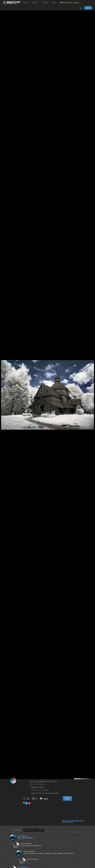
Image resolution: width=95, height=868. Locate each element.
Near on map (30, 830)
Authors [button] (36, 3)
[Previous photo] (2, 382)
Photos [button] (26, 3)
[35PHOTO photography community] (11, 3)
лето (38, 790)
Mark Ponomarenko (23, 867)
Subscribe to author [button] (67, 798)
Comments (17, 830)
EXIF (41, 830)
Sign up (88, 8)
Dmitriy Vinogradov (23, 836)
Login (81, 8)
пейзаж (47, 790)
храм (33, 790)
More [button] (55, 3)
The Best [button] (45, 3)
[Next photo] (93, 382)
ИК (42, 790)
